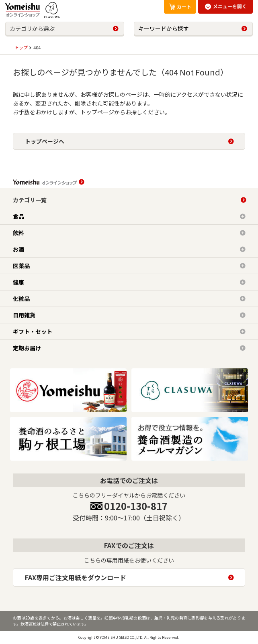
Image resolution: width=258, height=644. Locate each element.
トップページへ (45, 141)
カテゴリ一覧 (30, 200)
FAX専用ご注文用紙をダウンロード (76, 577)
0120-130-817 (136, 506)
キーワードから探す (164, 28)
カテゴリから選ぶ (32, 28)
